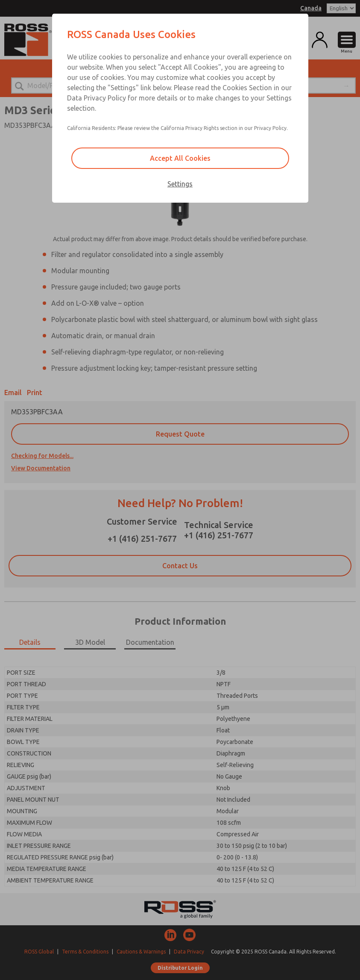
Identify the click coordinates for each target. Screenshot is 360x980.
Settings (180, 184)
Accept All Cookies (180, 158)
